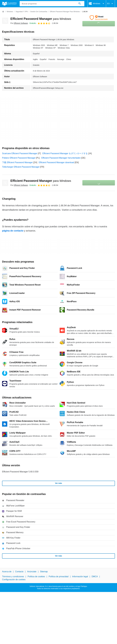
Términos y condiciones (13, 577)
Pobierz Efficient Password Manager (19, 158)
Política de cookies (36, 577)
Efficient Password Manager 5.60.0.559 (20, 472)
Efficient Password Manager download (56, 162)
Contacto (19, 572)
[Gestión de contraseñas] (39, 12)
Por (19, 23)
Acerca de (7, 572)
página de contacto (13, 231)
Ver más (59, 483)
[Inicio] (3, 12)
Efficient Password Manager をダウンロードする (65, 153)
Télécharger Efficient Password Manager (21, 167)
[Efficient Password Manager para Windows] (65, 12)
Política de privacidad (59, 577)
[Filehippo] (9, 4)
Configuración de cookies (14, 579)
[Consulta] (52, 4)
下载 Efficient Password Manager (17, 162)
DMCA (95, 577)
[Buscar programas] (80, 4)
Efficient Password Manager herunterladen (61, 158)
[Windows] (10, 12)
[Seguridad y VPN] (22, 12)
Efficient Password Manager (41, 19)
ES (110, 4)
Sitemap (44, 572)
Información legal (80, 577)
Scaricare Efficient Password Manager (20, 153)
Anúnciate (32, 572)
